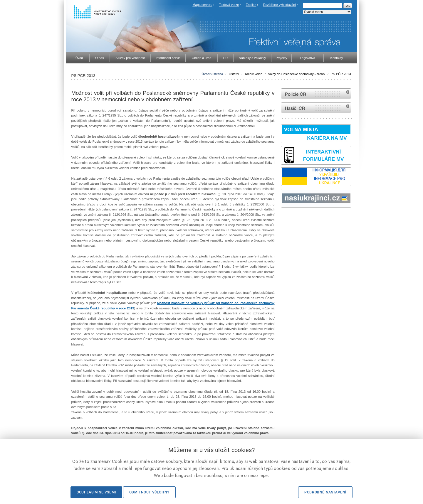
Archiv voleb (254, 74)
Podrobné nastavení (325, 492)
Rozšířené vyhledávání (280, 5)
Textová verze (229, 5)
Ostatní (234, 74)
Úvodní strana (212, 74)
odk (284, 219)
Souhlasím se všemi (96, 492)
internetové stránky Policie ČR (316, 94)
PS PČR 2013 (341, 74)
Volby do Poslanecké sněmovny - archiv (296, 74)
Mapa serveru (202, 5)
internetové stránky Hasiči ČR (316, 108)
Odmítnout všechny (149, 492)
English (251, 5)
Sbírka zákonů (282, 219)
